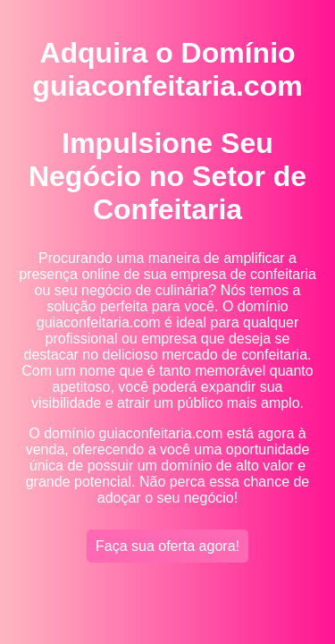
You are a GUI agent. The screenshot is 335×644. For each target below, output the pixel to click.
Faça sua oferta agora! (167, 546)
